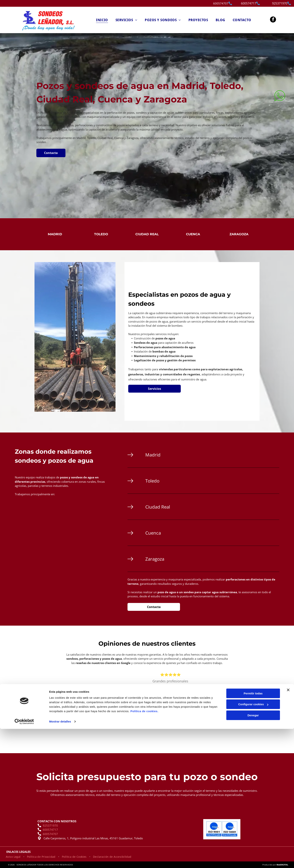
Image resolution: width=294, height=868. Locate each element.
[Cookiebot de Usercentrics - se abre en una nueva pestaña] (24, 861)
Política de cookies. (144, 850)
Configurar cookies (253, 843)
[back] (89, 704)
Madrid (55, 234)
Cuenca (193, 234)
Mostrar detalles (60, 861)
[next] (252, 704)
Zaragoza (239, 234)
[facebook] (273, 20)
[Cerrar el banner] (288, 829)
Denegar (253, 854)
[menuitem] (102, 20)
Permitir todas (253, 832)
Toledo (101, 234)
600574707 (221, 3)
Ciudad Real (147, 234)
